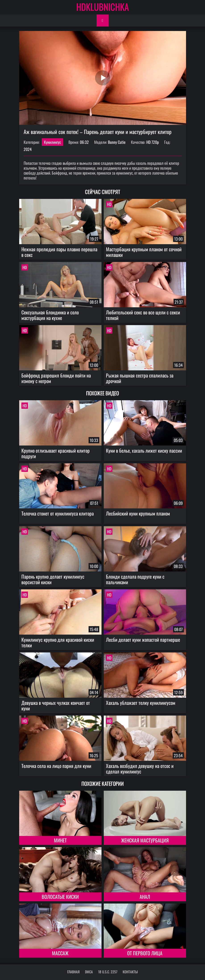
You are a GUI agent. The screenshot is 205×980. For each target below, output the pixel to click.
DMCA (89, 972)
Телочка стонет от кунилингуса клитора (58, 513)
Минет (60, 840)
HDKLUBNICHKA (103, 7)
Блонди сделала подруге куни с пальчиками (135, 579)
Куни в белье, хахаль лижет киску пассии (144, 450)
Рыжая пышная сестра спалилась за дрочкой (140, 378)
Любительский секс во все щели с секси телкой (143, 315)
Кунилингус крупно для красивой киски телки (58, 642)
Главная (73, 972)
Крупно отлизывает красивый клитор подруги (56, 453)
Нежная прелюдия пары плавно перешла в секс (59, 252)
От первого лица (145, 953)
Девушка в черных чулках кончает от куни (56, 705)
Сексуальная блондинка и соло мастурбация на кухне (50, 315)
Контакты (130, 972)
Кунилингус (52, 142)
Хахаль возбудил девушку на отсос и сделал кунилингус (140, 769)
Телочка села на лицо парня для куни (56, 766)
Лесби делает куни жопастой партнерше (143, 640)
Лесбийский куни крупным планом (138, 513)
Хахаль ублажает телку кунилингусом (141, 703)
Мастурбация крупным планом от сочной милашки (144, 252)
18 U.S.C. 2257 (108, 972)
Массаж (60, 953)
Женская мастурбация (145, 840)
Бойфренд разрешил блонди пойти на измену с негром (56, 378)
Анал (145, 897)
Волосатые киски (60, 897)
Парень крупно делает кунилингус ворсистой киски (53, 579)
